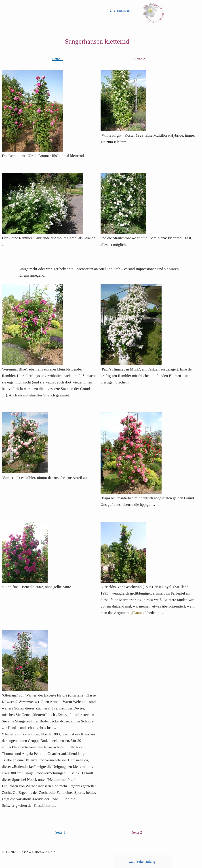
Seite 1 (58, 59)
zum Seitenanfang (142, 861)
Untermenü (120, 10)
